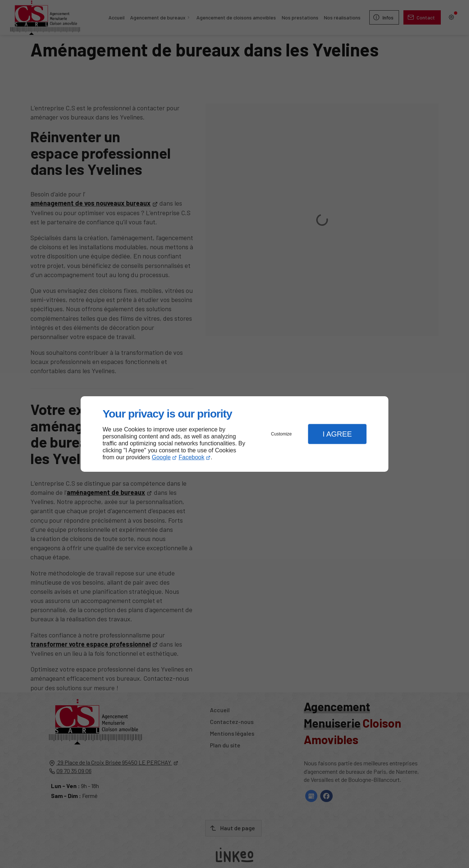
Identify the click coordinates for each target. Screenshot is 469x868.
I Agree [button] (337, 434)
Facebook (192, 457)
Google (161, 457)
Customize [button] (282, 434)
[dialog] (234, 434)
